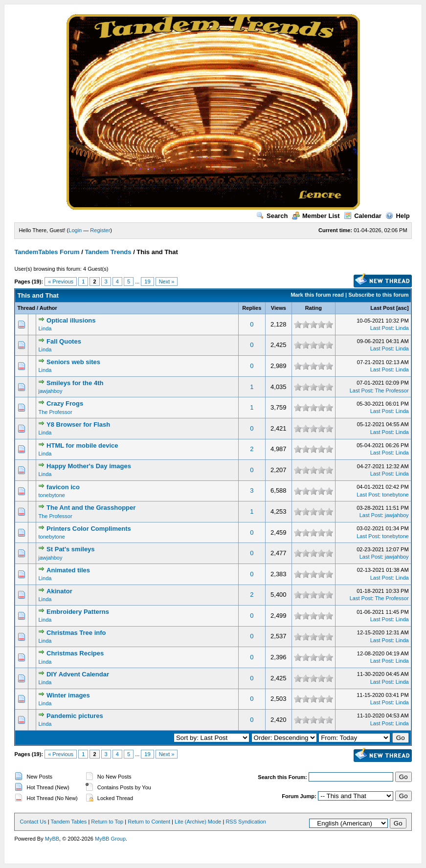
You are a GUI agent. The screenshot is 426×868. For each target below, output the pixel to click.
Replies (252, 308)
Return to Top (107, 822)
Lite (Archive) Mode (198, 822)
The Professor (392, 391)
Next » (167, 282)
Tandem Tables (69, 822)
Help (397, 216)
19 (147, 282)
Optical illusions (71, 320)
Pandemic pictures (75, 716)
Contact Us (33, 822)
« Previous (61, 282)
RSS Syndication (246, 822)
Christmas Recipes (75, 653)
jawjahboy (50, 391)
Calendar (363, 216)
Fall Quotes (64, 341)
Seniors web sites (73, 362)
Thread (26, 308)
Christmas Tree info (76, 633)
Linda (45, 328)
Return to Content (149, 822)
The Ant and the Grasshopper (91, 508)
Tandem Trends (108, 252)
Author (48, 308)
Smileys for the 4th (75, 383)
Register (100, 230)
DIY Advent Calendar (78, 674)
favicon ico (63, 487)
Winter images (68, 695)
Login (75, 230)
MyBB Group (110, 839)
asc (403, 308)
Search (272, 216)
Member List (316, 216)
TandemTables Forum (47, 252)
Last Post (382, 308)
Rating (314, 308)
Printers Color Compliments (89, 529)
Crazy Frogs (65, 403)
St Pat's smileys (70, 549)
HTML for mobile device (82, 445)
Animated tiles (68, 570)
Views (279, 308)
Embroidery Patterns (78, 612)
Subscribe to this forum (378, 295)
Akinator (59, 591)
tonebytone (51, 495)
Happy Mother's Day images (89, 466)
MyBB (52, 839)
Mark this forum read (317, 295)
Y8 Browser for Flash (78, 424)
